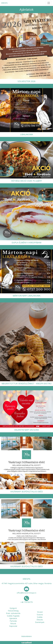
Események (40, 622)
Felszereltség (13, 611)
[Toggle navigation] (49, 3)
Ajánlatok (13, 618)
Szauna (40, 615)
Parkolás (13, 621)
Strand (40, 612)
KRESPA (4, 3)
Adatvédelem (26, 636)
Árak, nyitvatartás (13, 613)
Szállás (40, 617)
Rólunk (13, 624)
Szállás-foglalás (13, 616)
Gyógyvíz (13, 608)
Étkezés (40, 620)
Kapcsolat (13, 626)
